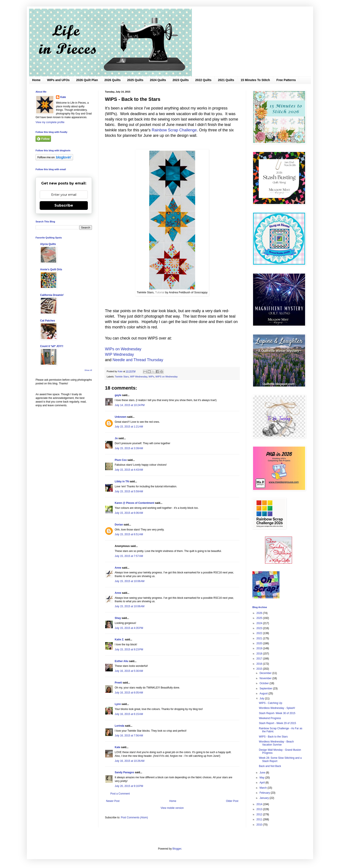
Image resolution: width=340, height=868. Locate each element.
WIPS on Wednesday (167, 377)
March (264, 788)
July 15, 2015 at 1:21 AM (129, 427)
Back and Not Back (270, 766)
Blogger (177, 849)
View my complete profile (50, 122)
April (262, 783)
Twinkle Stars (122, 377)
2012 (260, 814)
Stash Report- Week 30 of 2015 (277, 713)
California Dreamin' (52, 295)
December (266, 673)
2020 (260, 643)
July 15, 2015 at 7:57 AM (129, 556)
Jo (116, 438)
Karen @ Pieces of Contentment (134, 503)
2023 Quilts (181, 80)
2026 (260, 613)
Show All (88, 370)
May (262, 778)
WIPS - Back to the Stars (273, 737)
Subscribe (64, 205)
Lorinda (119, 726)
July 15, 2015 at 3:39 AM (129, 448)
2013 (260, 809)
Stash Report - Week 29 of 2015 (277, 723)
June (263, 773)
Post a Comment (120, 794)
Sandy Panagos (124, 772)
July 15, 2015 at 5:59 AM (129, 491)
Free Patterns (286, 80)
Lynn (118, 704)
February (265, 793)
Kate (118, 747)
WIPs (151, 377)
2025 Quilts (135, 80)
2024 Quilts (158, 80)
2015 (260, 669)
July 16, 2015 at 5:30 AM (129, 671)
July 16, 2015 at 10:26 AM (130, 761)
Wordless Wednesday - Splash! (277, 708)
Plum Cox (121, 460)
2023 (260, 628)
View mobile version (172, 808)
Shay (118, 618)
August (264, 693)
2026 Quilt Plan (87, 80)
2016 (260, 664)
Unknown (121, 417)
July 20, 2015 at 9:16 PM (129, 786)
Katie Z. (119, 640)
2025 (260, 618)
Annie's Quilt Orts (51, 269)
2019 (260, 648)
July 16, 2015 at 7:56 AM (129, 736)
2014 (260, 804)
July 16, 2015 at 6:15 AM (129, 714)
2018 (260, 654)
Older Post (232, 801)
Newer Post (113, 801)
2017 (260, 659)
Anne (118, 568)
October (265, 683)
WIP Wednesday (119, 354)
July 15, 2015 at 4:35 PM (129, 628)
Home (36, 80)
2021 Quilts (226, 80)
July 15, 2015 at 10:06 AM (130, 581)
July (262, 698)
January (265, 798)
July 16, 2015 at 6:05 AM (129, 693)
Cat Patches (48, 321)
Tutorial (160, 292)
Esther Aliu (122, 661)
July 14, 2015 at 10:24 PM (130, 405)
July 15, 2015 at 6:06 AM (129, 513)
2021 (260, 638)
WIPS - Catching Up (271, 703)
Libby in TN (122, 481)
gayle (118, 395)
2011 (260, 819)
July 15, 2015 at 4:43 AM (129, 470)
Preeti (118, 683)
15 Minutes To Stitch (255, 80)
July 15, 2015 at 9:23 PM (129, 649)
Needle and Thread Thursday (138, 360)
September (266, 689)
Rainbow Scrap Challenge (174, 130)
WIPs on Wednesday (123, 349)
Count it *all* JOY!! (52, 346)
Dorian (119, 525)
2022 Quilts (203, 80)
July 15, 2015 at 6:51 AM (129, 534)
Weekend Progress (270, 718)
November (266, 678)
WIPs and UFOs (58, 80)
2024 (260, 623)
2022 (260, 633)
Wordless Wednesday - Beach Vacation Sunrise (276, 743)
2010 (260, 825)
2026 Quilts (113, 80)
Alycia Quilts (48, 244)
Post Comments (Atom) (134, 817)
